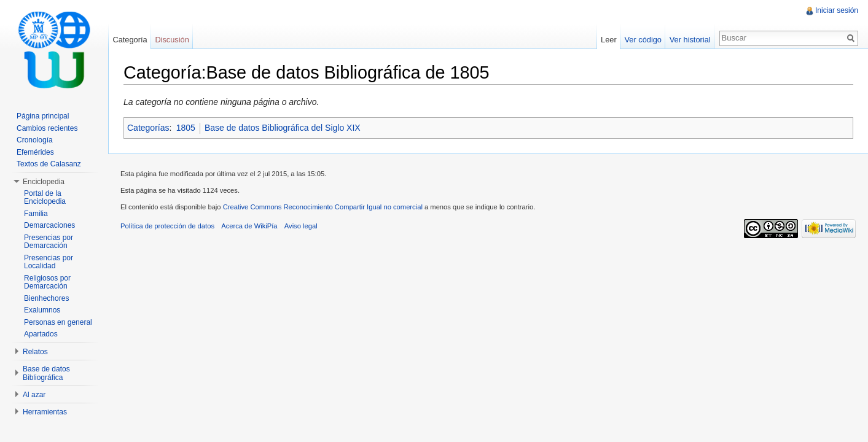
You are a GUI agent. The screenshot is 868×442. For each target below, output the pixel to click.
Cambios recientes (47, 128)
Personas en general (58, 322)
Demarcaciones (49, 225)
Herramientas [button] (45, 412)
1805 (186, 128)
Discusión (172, 40)
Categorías (148, 128)
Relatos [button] (35, 352)
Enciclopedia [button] (44, 182)
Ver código (643, 40)
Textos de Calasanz (49, 164)
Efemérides (35, 152)
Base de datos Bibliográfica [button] (46, 373)
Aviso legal (301, 226)
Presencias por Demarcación (49, 242)
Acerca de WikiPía (249, 226)
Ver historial (690, 40)
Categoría (130, 40)
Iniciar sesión (837, 10)
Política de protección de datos (167, 226)
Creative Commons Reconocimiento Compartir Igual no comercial (323, 207)
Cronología (35, 140)
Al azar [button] (34, 395)
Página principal (43, 116)
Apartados (41, 334)
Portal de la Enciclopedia (45, 198)
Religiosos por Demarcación (47, 282)
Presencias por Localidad (49, 262)
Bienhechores (46, 298)
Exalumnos (42, 310)
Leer (609, 40)
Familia (36, 214)
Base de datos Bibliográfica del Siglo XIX (283, 128)
